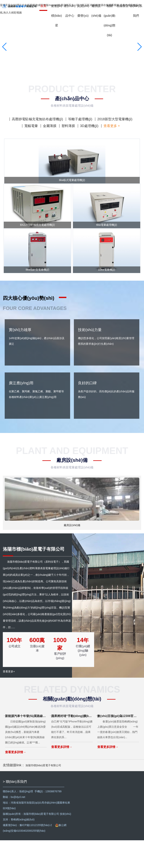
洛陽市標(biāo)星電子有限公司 (43, 793)
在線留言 (123, 6)
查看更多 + (112, 126)
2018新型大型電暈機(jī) (115, 119)
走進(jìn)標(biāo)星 (57, 16)
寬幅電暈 (31, 126)
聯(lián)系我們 (136, 11)
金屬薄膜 (50, 126)
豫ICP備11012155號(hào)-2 (36, 853)
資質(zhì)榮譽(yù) (83, 11)
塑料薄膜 (68, 126)
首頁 (43, 6)
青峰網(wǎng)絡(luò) (23, 847)
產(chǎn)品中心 (70, 11)
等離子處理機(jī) (80, 119)
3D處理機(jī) (89, 126)
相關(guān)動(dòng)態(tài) (109, 21)
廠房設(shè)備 (96, 11)
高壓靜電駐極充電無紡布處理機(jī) (37, 119)
